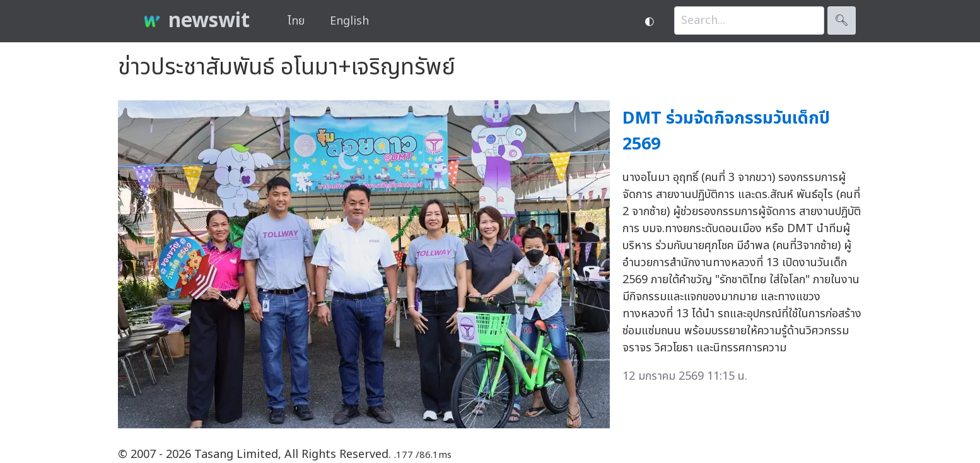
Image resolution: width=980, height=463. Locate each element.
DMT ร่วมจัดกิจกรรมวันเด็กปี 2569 (726, 131)
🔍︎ (842, 21)
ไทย (296, 21)
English (349, 21)
